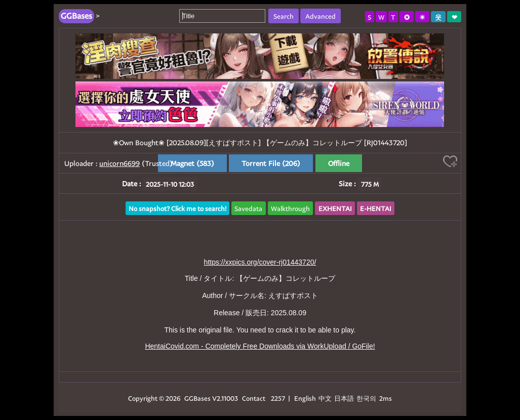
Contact (254, 398)
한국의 (367, 398)
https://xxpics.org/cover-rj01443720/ (260, 262)
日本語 (344, 398)
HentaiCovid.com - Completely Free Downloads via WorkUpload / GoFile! (260, 346)
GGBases (197, 398)
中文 (325, 398)
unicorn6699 (119, 163)
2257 (278, 398)
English (305, 398)
